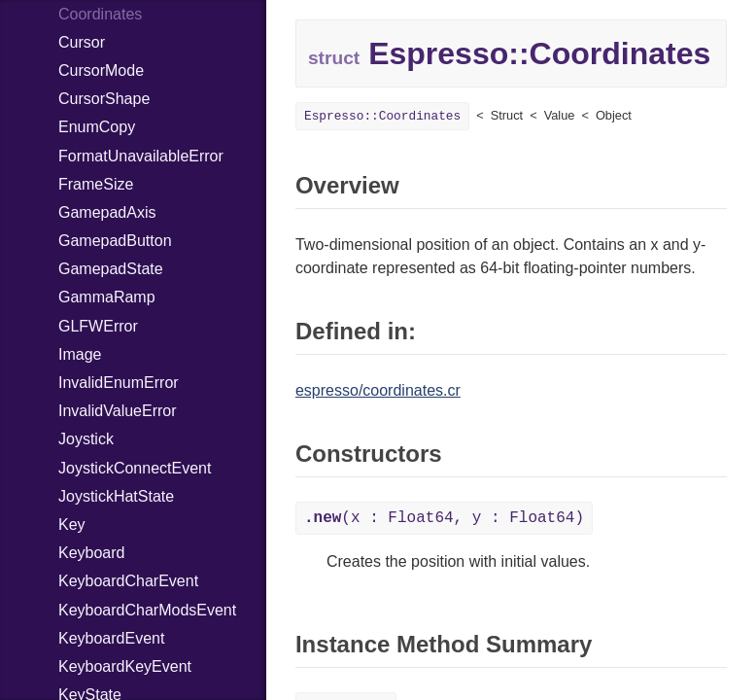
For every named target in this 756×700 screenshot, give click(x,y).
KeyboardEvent (111, 638)
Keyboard (92, 553)
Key (72, 525)
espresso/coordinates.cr (378, 390)
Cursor (82, 42)
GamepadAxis (107, 212)
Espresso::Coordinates (382, 116)
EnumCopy (97, 127)
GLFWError (98, 326)
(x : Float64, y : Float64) (444, 518)
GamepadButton (115, 241)
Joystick (86, 439)
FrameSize (96, 184)
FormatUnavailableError (141, 156)
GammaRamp (107, 297)
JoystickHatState (116, 496)
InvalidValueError (118, 411)
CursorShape (104, 99)
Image (80, 354)
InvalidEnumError (119, 383)
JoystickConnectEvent (135, 468)
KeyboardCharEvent (128, 581)
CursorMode (101, 70)
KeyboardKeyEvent (125, 666)
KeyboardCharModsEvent (147, 610)
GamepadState (111, 269)
